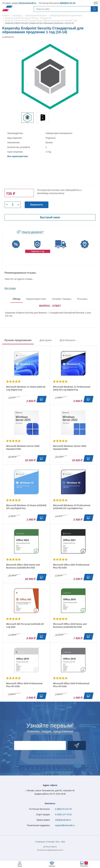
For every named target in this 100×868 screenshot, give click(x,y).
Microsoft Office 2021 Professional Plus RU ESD (71, 566)
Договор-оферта (50, 847)
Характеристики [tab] (36, 299)
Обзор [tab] (16, 299)
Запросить (37, 205)
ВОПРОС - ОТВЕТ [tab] (50, 306)
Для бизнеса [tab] (67, 340)
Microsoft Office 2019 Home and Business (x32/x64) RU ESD (70, 625)
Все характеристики (18, 156)
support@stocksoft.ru (65, 825)
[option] (27, 118)
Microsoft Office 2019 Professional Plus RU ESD (24, 685)
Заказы (52, 866)
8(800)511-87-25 (68, 3)
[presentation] (50, 306)
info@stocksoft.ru (27, 3)
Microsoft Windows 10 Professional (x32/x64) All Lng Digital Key (72, 507)
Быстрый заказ (50, 217)
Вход (20, 866)
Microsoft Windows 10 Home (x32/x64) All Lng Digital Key (26, 507)
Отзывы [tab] (82, 299)
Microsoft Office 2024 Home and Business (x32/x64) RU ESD (23, 566)
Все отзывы (10, 288)
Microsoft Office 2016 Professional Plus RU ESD (71, 685)
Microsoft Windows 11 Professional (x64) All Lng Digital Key (72, 388)
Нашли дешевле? (32, 232)
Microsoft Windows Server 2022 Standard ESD (70, 447)
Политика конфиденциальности (50, 850)
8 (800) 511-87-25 (63, 809)
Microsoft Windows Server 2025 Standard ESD (23, 447)
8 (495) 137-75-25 (63, 814)
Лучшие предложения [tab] (18, 340)
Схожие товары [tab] (62, 299)
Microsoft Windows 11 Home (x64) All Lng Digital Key (26, 388)
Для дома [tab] (46, 340)
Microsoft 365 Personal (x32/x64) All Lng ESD (25, 625)
